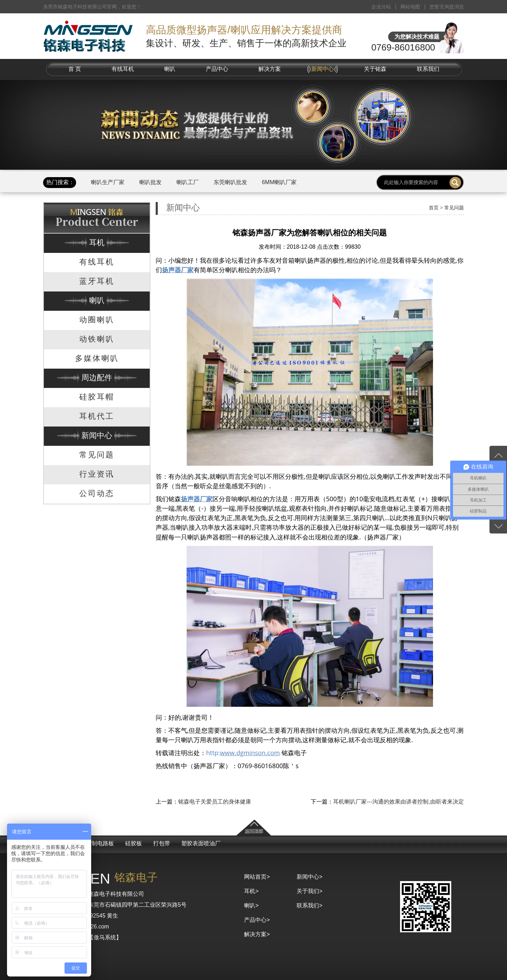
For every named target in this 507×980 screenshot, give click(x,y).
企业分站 (381, 7)
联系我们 (428, 69)
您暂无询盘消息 (447, 7)
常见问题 (97, 455)
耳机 (97, 243)
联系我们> (309, 905)
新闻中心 (323, 69)
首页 (434, 208)
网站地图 (410, 7)
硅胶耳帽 (97, 397)
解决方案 (270, 69)
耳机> (251, 891)
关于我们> (309, 891)
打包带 (162, 843)
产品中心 (217, 69)
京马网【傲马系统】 (96, 937)
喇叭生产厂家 (108, 182)
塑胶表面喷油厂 (201, 843)
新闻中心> (309, 877)
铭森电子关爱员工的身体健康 (215, 802)
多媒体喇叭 (97, 358)
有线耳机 (123, 69)
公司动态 (97, 493)
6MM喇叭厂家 (279, 182)
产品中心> (257, 920)
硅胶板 (134, 843)
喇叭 (170, 69)
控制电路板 (100, 843)
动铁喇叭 (97, 339)
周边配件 (97, 378)
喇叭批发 (150, 182)
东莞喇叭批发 (230, 182)
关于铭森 (375, 69)
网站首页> (257, 877)
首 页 (75, 69)
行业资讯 (97, 474)
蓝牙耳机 (97, 281)
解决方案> (257, 934)
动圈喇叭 (97, 320)
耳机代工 (97, 416)
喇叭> (251, 905)
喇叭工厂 (188, 182)
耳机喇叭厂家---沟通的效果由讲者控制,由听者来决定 (398, 802)
